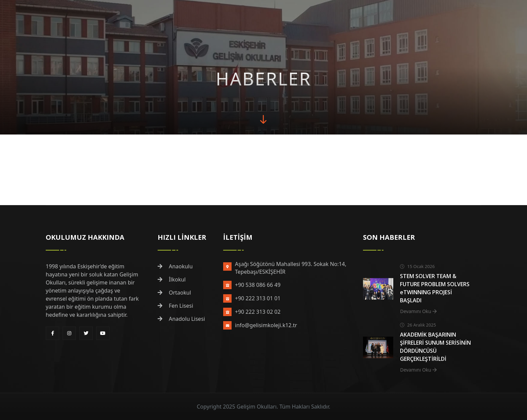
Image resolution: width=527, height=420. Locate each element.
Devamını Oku (418, 311)
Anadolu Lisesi (181, 319)
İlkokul (172, 279)
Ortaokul (174, 293)
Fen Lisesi (175, 306)
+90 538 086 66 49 (258, 285)
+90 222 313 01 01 (258, 298)
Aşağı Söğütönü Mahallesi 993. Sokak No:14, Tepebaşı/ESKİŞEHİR (291, 268)
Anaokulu (175, 266)
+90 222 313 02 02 (258, 312)
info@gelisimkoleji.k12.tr (266, 325)
